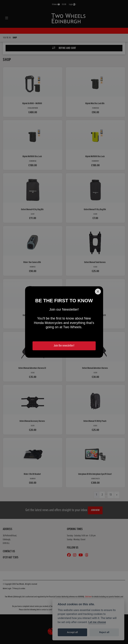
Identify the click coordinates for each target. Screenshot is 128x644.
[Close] (98, 292)
